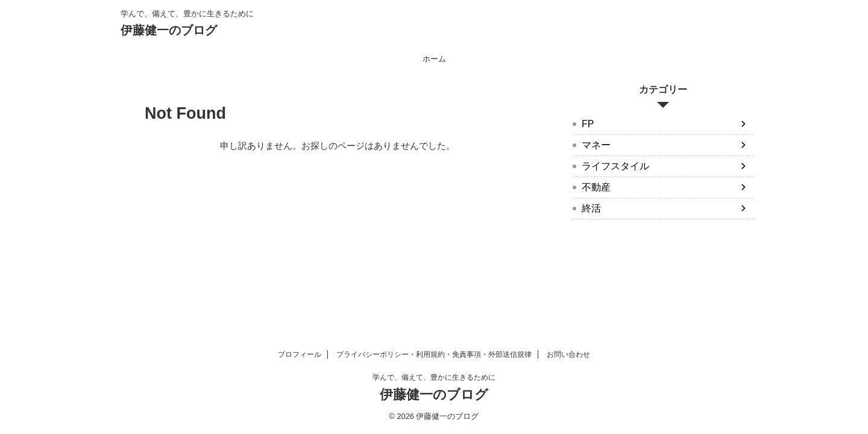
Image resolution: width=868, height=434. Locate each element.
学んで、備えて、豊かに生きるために (434, 377)
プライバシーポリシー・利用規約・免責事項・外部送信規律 (434, 354)
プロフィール (300, 354)
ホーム (434, 59)
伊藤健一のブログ (169, 30)
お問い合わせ (568, 354)
